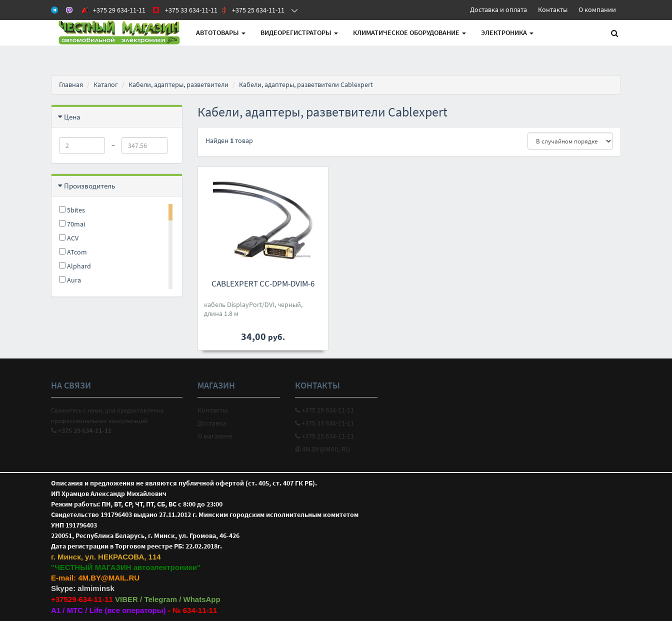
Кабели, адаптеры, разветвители (178, 84)
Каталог (106, 84)
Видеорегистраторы (299, 32)
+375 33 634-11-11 (324, 423)
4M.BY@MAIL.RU (322, 449)
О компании (597, 9)
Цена (72, 117)
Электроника (507, 32)
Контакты (553, 9)
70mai (72, 224)
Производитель (89, 186)
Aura (70, 280)
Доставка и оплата (498, 9)
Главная (71, 84)
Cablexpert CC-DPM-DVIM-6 (263, 283)
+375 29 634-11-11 (324, 410)
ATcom (73, 252)
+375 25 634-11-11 (324, 436)
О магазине (215, 436)
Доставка (212, 423)
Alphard (75, 266)
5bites (72, 210)
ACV (69, 238)
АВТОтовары (221, 32)
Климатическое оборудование (409, 32)
